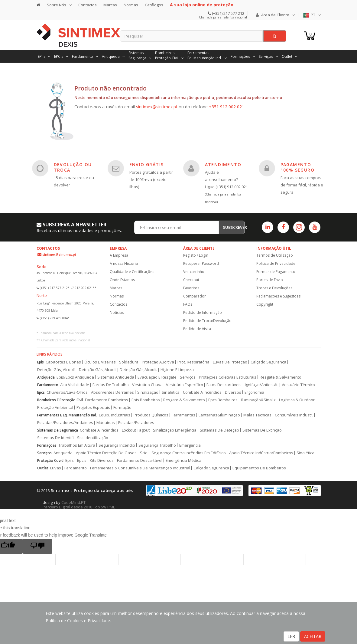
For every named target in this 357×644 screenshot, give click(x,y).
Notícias (117, 312)
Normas (131, 5)
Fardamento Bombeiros (107, 400)
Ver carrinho (194, 272)
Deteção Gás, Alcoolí (98, 370)
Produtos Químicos (151, 415)
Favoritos (191, 288)
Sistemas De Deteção (219, 430)
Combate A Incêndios (202, 392)
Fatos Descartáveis (224, 385)
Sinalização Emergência (175, 430)
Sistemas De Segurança (58, 430)
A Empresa (119, 255)
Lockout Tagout (136, 430)
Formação (122, 407)
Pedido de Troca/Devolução (207, 321)
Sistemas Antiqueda (116, 377)
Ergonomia (254, 392)
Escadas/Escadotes (136, 423)
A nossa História (124, 263)
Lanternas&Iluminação (219, 415)
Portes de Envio (270, 280)
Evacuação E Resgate (157, 377)
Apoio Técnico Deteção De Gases (106, 453)
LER (291, 636)
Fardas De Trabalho (111, 385)
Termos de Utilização (275, 255)
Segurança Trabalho (157, 445)
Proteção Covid (50, 460)
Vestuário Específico (185, 385)
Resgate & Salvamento (281, 377)
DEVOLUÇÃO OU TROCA (73, 167)
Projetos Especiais (93, 407)
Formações (47, 445)
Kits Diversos (102, 460)
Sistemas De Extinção (262, 430)
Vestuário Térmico (298, 385)
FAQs (188, 304)
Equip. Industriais (115, 415)
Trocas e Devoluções (274, 288)
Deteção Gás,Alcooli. (138, 370)
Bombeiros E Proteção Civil (60, 400)
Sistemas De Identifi (55, 438)
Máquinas (106, 423)
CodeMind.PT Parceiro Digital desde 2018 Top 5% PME (79, 505)
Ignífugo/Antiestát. (262, 385)
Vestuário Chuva (147, 385)
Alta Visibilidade (75, 385)
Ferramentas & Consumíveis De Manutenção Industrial (140, 468)
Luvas (56, 468)
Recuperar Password (201, 263)
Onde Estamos (122, 280)
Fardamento (48, 385)
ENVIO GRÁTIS (147, 164)
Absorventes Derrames (112, 392)
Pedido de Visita (197, 329)
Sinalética (171, 392)
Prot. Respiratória (193, 362)
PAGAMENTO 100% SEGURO (297, 167)
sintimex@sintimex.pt (157, 107)
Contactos (88, 5)
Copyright (265, 304)
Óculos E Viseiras (100, 362)
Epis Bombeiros (146, 400)
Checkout (191, 280)
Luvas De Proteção (230, 362)
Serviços (188, 377)
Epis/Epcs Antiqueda (75, 377)
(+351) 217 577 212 (228, 13)
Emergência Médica (183, 460)
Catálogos (154, 5)
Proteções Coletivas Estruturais (228, 377)
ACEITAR (313, 636)
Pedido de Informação (203, 312)
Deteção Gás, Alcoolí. (56, 370)
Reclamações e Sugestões (278, 296)
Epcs (41, 392)
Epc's (82, 460)
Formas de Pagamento (276, 272)
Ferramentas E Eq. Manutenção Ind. (67, 415)
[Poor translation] (37, 546)
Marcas (110, 5)
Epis (41, 362)
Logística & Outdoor (297, 400)
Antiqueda (46, 377)
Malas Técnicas (257, 415)
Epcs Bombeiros (223, 400)
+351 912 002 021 (227, 107)
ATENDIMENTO (223, 164)
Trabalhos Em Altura (77, 445)
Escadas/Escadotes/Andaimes (65, 423)
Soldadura (129, 362)
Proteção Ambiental (55, 407)
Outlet (43, 468)
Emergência (190, 445)
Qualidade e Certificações (132, 272)
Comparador (195, 296)
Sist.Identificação (93, 438)
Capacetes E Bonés (63, 362)
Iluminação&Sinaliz (258, 400)
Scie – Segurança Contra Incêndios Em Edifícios (183, 453)
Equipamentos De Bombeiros (259, 468)
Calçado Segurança (268, 362)
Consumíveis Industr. (294, 415)
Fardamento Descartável (140, 460)
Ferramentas (183, 415)
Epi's (70, 460)
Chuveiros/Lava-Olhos (67, 392)
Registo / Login (196, 255)
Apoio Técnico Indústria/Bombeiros (261, 453)
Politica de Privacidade (276, 263)
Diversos (233, 392)
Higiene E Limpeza (177, 370)
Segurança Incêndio (117, 445)
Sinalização (148, 392)
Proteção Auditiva (158, 362)
